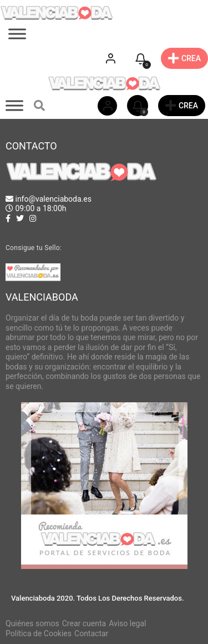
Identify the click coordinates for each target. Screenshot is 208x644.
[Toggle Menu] (17, 34)
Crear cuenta (84, 623)
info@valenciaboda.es (53, 199)
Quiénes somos (32, 623)
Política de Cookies (39, 633)
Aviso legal (127, 623)
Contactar (91, 633)
